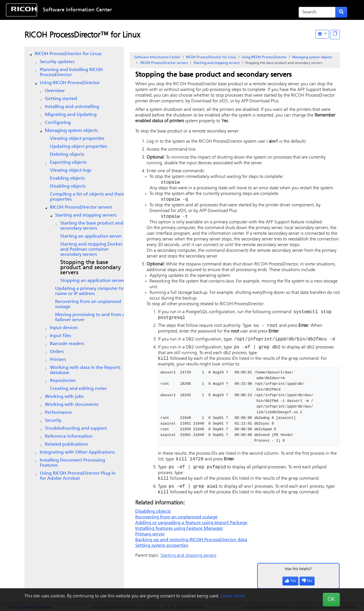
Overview (55, 91)
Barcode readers (67, 344)
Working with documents (72, 405)
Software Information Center (77, 10)
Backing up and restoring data (191, 548)
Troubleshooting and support (76, 429)
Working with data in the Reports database (85, 370)
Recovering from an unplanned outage (88, 304)
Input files (61, 336)
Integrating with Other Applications (77, 452)
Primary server (150, 542)
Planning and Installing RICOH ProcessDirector (71, 72)
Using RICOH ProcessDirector (70, 83)
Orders (57, 352)
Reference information (69, 437)
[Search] (317, 12)
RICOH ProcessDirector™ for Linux (82, 36)
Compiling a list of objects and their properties (87, 197)
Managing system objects (71, 131)
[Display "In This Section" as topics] (335, 35)
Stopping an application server (92, 281)
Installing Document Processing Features (72, 463)
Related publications (66, 444)
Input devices (64, 328)
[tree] (74, 266)
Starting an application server (91, 236)
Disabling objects (68, 186)
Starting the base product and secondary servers (92, 226)
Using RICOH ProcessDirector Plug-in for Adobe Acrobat (78, 476)
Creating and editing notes (78, 389)
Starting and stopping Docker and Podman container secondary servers (91, 250)
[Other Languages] (322, 34)
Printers (58, 360)
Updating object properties (79, 147)
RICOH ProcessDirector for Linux (68, 54)
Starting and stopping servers (86, 215)
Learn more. (233, 596)
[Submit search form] (341, 12)
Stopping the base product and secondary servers (91, 268)
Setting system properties (162, 554)
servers (81, 207)
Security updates (57, 62)
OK (331, 600)
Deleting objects (67, 155)
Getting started (61, 99)
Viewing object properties (77, 139)
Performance (58, 413)
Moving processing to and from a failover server (90, 317)
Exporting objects (68, 163)
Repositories (63, 381)
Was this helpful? (298, 577)
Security (53, 421)
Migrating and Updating (71, 115)
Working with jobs (64, 397)
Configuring (58, 123)
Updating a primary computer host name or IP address (92, 291)
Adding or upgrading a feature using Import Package (191, 531)
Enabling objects (67, 178)
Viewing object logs (71, 171)
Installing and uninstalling (72, 107)
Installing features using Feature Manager (179, 537)
